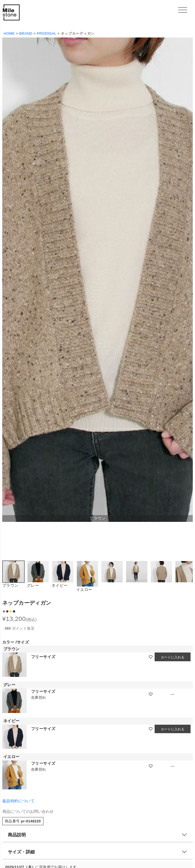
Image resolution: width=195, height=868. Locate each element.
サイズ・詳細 (21, 852)
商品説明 (17, 835)
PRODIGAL (47, 33)
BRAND (26, 33)
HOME (9, 33)
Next (186, 298)
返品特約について (18, 801)
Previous (9, 298)
